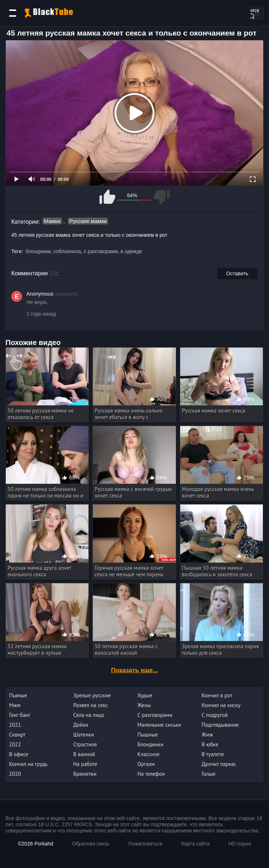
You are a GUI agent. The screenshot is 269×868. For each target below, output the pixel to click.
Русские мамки (88, 221)
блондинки (38, 251)
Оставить (237, 273)
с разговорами (101, 251)
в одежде (131, 251)
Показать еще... (134, 670)
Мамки (52, 221)
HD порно (240, 844)
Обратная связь (91, 844)
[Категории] (13, 13)
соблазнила (67, 251)
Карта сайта (195, 844)
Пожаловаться (145, 844)
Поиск (252, 13)
